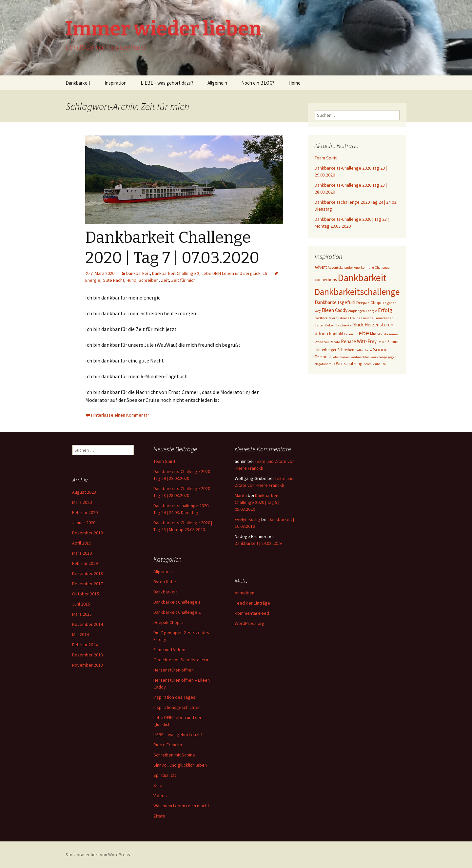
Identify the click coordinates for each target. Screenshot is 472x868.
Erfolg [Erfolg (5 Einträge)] (385, 310)
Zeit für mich (183, 280)
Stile (158, 785)
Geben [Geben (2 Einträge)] (330, 325)
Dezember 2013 (88, 655)
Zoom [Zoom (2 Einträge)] (367, 364)
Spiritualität (165, 775)
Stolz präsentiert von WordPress (98, 855)
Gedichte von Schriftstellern (181, 660)
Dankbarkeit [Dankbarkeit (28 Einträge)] (362, 278)
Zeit (165, 280)
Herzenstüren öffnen (174, 670)
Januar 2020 (84, 523)
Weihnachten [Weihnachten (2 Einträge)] (360, 357)
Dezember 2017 (88, 584)
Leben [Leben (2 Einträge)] (349, 334)
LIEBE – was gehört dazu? (167, 83)
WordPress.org (250, 623)
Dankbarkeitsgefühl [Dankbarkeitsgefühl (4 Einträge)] (335, 302)
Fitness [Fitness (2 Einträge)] (344, 318)
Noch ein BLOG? (258, 83)
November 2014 (88, 624)
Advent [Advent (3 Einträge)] (321, 267)
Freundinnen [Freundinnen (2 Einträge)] (384, 318)
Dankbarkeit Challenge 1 (177, 602)
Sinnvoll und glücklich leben (180, 765)
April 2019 (82, 543)
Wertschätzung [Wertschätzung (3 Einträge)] (349, 364)
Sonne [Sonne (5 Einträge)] (380, 349)
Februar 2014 (85, 645)
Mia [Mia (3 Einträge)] (373, 334)
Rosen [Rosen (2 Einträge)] (382, 342)
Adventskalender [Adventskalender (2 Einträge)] (340, 268)
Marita (241, 495)
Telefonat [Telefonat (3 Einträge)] (323, 357)
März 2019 (82, 553)
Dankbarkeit (78, 83)
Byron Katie (165, 582)
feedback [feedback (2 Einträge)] (321, 318)
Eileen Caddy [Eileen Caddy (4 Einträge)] (334, 310)
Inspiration (116, 83)
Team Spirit (326, 158)
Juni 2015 (81, 604)
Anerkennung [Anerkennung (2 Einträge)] (364, 268)
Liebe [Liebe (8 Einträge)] (362, 333)
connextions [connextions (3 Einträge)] (326, 280)
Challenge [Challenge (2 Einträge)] (382, 268)
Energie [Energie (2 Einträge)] (371, 311)
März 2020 (82, 502)
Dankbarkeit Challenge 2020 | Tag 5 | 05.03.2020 (257, 502)
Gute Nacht (113, 280)
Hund (131, 280)
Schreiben (149, 280)
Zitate (159, 816)
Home (295, 83)
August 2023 (84, 492)
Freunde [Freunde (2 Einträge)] (367, 318)
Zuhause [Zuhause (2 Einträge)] (379, 364)
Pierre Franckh (168, 745)
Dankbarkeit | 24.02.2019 (258, 543)
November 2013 (88, 665)
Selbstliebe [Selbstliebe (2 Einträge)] (364, 350)
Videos (160, 796)
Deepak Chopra (168, 622)
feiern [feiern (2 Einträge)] (333, 318)
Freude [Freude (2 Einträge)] (355, 318)
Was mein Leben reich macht (181, 806)
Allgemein (217, 83)
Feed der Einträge (252, 603)
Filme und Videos (170, 650)
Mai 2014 (80, 634)
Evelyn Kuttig (247, 519)
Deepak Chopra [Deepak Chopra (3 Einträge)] (370, 303)
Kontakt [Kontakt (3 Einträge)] (336, 334)
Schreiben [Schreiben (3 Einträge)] (346, 350)
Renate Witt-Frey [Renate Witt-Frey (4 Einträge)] (359, 341)
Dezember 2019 (88, 533)
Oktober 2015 (86, 594)
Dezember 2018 (88, 573)
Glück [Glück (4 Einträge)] (358, 325)
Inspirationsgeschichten (177, 707)
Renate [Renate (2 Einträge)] (335, 342)
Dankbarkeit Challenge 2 (176, 273)
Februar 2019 (85, 563)
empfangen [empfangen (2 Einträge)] (357, 311)
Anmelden (245, 593)
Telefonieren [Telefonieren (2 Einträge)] (341, 357)
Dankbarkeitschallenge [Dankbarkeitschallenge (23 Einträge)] (357, 292)
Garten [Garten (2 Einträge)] (320, 325)
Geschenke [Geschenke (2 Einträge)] (344, 325)
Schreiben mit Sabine (174, 755)
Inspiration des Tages (174, 697)
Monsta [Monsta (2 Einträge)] (383, 334)
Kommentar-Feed (252, 613)
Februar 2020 (85, 512)
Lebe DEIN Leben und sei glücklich (234, 273)
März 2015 (82, 614)
